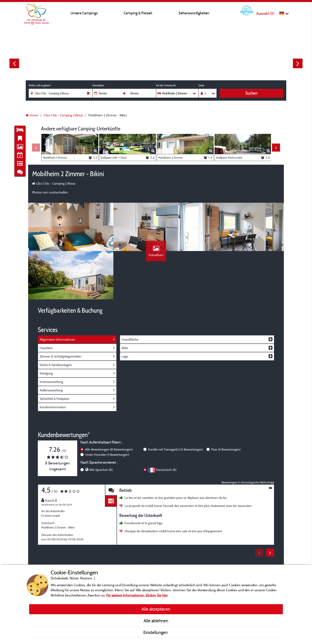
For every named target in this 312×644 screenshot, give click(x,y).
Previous (14, 63)
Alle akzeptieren (156, 609)
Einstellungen (156, 632)
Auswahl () (265, 13)
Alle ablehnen (156, 621)
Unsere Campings (84, 13)
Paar (226, 449)
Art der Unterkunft (166, 85)
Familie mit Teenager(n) (175, 449)
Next (298, 63)
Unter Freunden (107, 455)
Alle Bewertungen (109, 449)
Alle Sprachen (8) (101, 470)
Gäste (201, 85)
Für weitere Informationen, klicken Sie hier (137, 595)
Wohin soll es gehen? (40, 85)
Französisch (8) (166, 470)
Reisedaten (98, 85)
